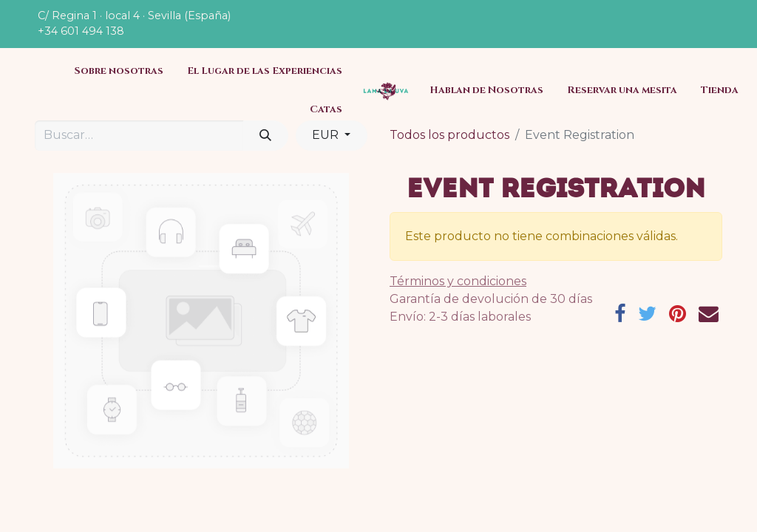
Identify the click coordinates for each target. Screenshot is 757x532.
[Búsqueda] (266, 135)
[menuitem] (119, 72)
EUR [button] (327, 135)
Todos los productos (449, 135)
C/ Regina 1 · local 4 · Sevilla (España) (134, 16)
